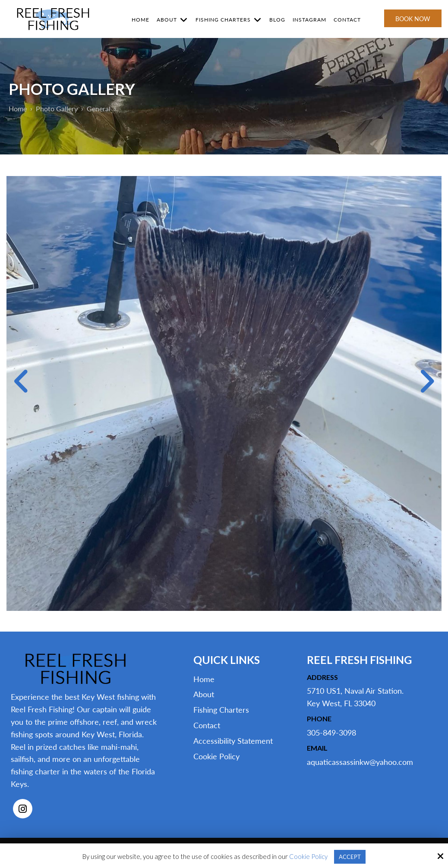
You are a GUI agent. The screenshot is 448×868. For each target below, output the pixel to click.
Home (19, 108)
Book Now (413, 19)
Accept (350, 856)
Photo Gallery (59, 108)
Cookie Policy (307, 856)
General (103, 108)
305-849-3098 (331, 733)
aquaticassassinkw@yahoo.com (360, 762)
